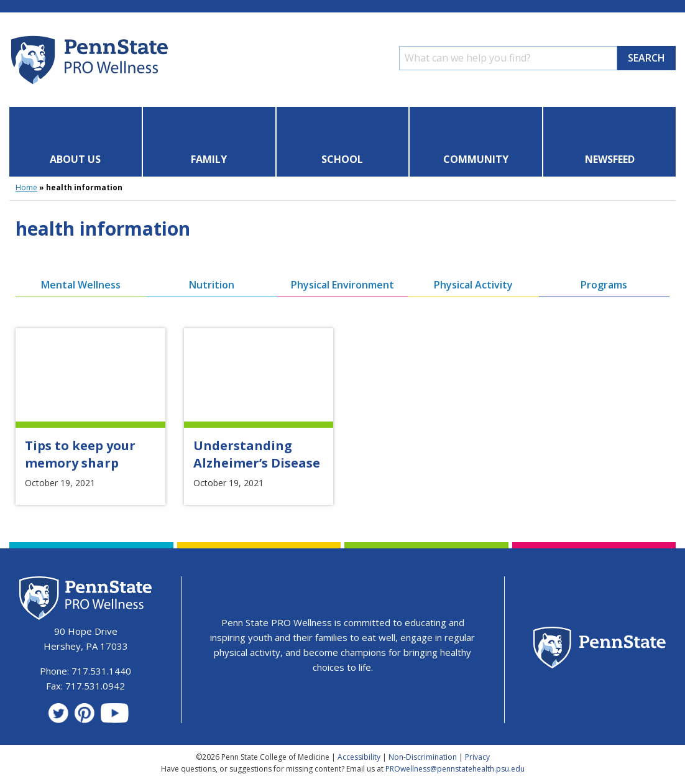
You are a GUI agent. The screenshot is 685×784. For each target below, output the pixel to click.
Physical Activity (473, 285)
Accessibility (359, 757)
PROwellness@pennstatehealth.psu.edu (455, 769)
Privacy (477, 757)
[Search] (508, 58)
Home (26, 187)
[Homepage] (89, 84)
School (342, 159)
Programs (604, 285)
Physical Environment (342, 285)
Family (209, 159)
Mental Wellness (81, 285)
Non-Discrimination (423, 757)
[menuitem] (76, 142)
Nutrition (212, 285)
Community (476, 159)
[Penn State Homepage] (600, 649)
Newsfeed (610, 159)
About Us (75, 159)
